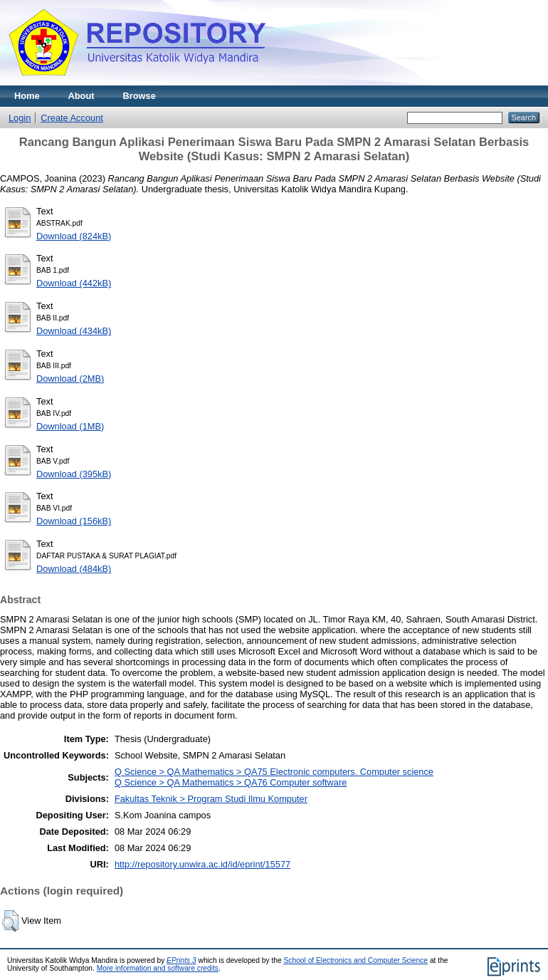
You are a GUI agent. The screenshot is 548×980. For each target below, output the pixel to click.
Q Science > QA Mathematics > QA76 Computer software (231, 782)
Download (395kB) (74, 474)
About (81, 96)
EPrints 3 (181, 960)
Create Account (72, 118)
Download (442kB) (74, 283)
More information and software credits (158, 968)
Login (20, 118)
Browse (139, 96)
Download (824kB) (74, 236)
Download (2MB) (70, 379)
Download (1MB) (70, 426)
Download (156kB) (74, 521)
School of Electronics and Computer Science (356, 960)
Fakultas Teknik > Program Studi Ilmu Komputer (211, 799)
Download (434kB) (74, 331)
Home (27, 96)
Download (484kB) (74, 569)
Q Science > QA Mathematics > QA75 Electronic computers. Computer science (274, 772)
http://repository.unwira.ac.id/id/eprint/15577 (202, 864)
